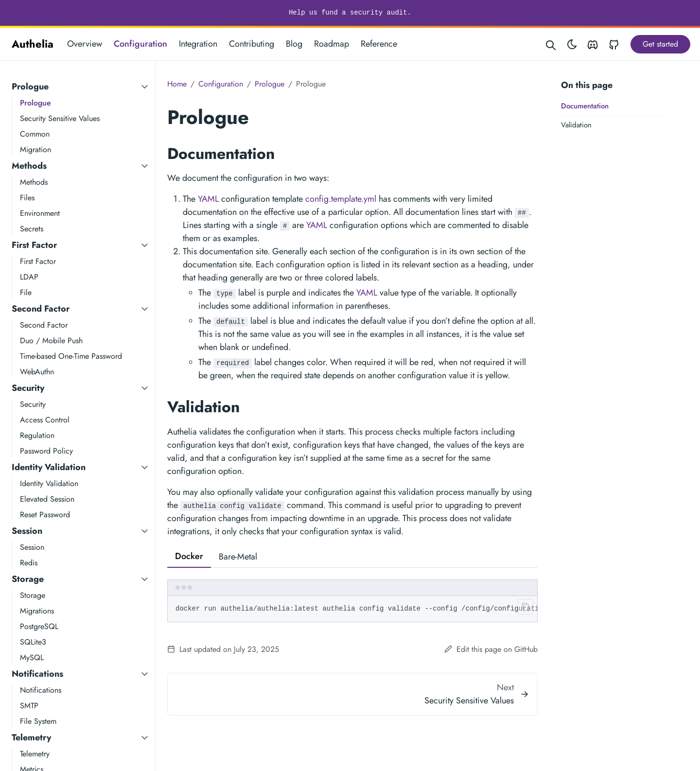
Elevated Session (47, 499)
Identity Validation (49, 467)
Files (27, 198)
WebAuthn (37, 372)
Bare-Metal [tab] (238, 557)
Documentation (585, 106)
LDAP (29, 277)
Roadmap (332, 44)
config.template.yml (341, 199)
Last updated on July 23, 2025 (223, 649)
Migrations (37, 611)
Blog (294, 44)
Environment (40, 213)
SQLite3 (33, 642)
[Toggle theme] (572, 44)
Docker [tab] (189, 556)
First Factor (34, 245)
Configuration (140, 44)
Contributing (252, 44)
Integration (198, 44)
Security (28, 388)
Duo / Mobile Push (51, 341)
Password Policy (46, 451)
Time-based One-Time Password (71, 356)
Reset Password (45, 515)
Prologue (30, 87)
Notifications (37, 674)
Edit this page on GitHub (491, 649)
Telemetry (31, 737)
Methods (29, 166)
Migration (35, 149)
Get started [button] (660, 44)
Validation (576, 125)
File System (38, 721)
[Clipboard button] (524, 609)
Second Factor (41, 309)
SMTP (29, 706)
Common (35, 134)
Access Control (45, 420)
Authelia (33, 44)
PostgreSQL (39, 626)
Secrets (32, 229)
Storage (28, 579)
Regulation (37, 435)
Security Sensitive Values (60, 118)
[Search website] (551, 44)
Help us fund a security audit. (350, 13)
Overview (85, 44)
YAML (208, 199)
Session (27, 531)
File (26, 292)
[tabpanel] (352, 601)
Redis (29, 563)
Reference (379, 44)
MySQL (32, 657)
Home (177, 84)
